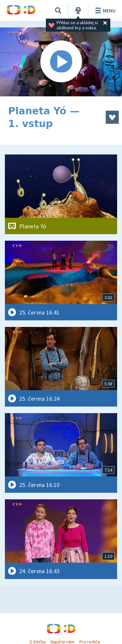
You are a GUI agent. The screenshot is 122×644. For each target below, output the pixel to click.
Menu (104, 10)
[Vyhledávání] (58, 10)
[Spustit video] (61, 62)
